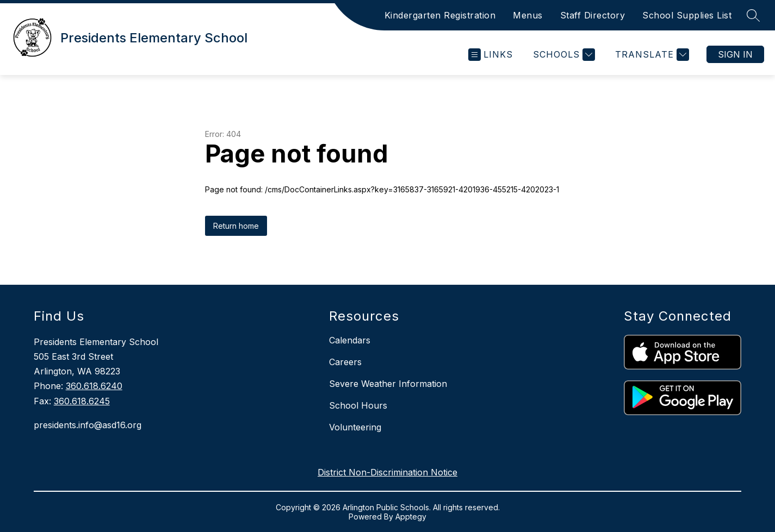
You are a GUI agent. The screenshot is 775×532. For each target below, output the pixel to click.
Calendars (350, 340)
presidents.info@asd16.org (88, 425)
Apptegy (411, 517)
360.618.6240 (94, 386)
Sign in (735, 54)
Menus (528, 15)
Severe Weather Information (388, 384)
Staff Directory (593, 15)
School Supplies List (687, 15)
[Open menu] (491, 55)
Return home (236, 226)
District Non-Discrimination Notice (387, 472)
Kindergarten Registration (440, 15)
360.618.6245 (82, 401)
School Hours (358, 405)
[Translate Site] (651, 55)
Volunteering (355, 427)
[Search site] (753, 15)
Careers (345, 362)
